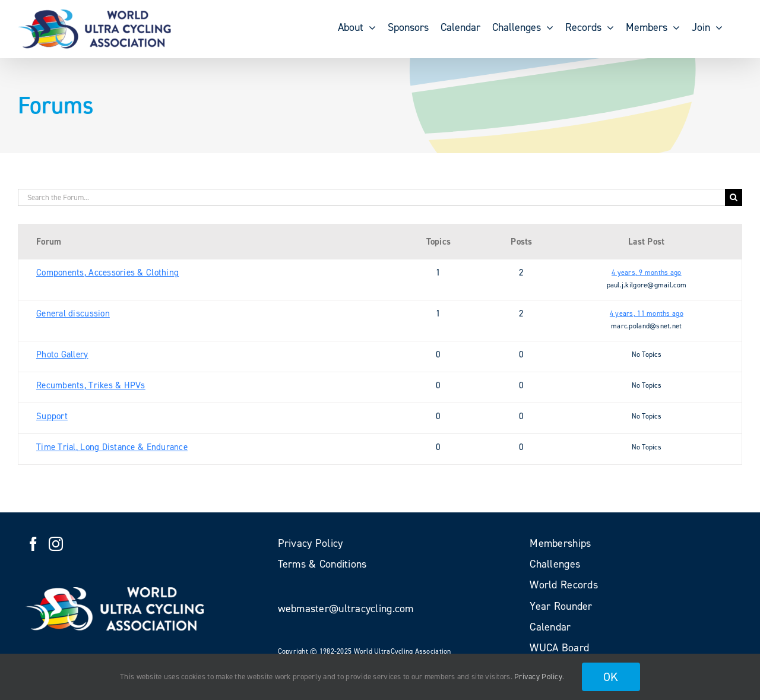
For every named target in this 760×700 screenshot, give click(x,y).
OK (611, 677)
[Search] (734, 197)
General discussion (73, 313)
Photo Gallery (62, 354)
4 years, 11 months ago (647, 313)
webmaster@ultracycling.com (346, 609)
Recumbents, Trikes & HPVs (91, 385)
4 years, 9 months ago (647, 273)
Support (52, 416)
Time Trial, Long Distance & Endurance (112, 447)
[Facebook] (33, 544)
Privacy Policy (538, 677)
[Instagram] (56, 544)
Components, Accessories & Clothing (107, 273)
